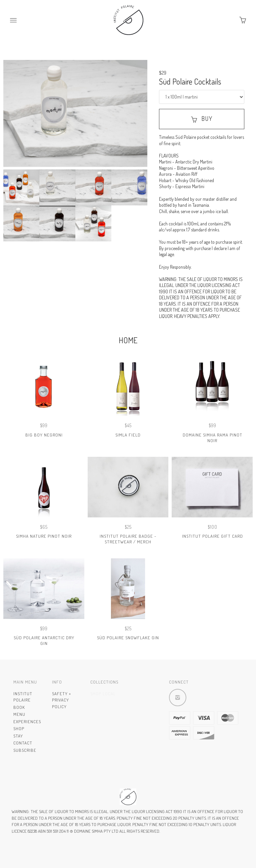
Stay (18, 736)
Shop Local (103, 694)
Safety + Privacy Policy (61, 700)
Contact (23, 743)
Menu (19, 714)
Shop (19, 728)
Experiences (27, 722)
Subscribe (25, 750)
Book (19, 707)
